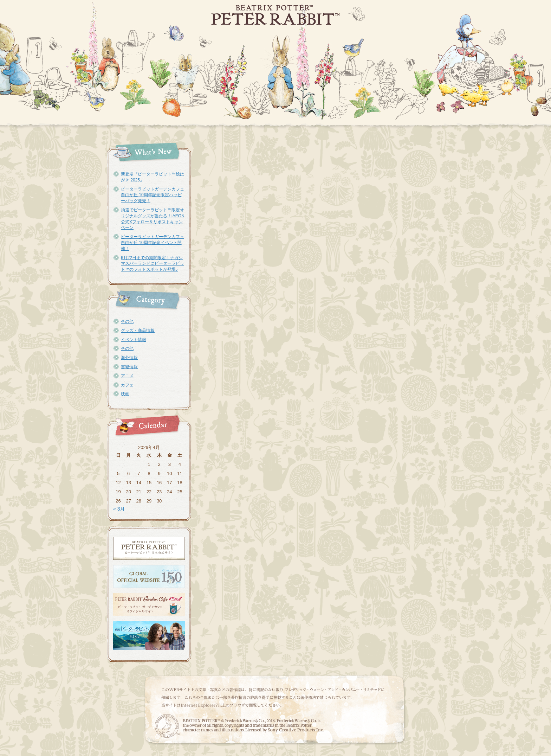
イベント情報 (134, 340)
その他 (127, 321)
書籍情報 (129, 367)
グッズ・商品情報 (138, 331)
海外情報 (129, 358)
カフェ (127, 385)
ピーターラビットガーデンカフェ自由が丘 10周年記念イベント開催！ (153, 243)
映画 (125, 394)
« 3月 (119, 509)
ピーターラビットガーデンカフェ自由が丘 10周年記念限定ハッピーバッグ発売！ (153, 195)
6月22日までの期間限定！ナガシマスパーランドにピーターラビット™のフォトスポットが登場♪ (153, 264)
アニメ (127, 376)
